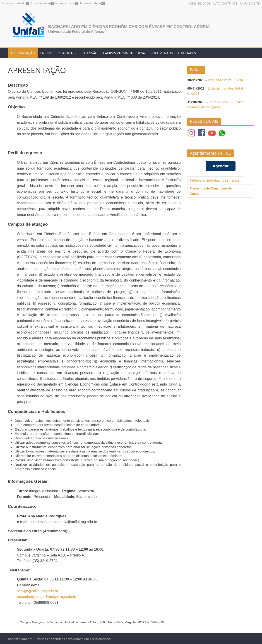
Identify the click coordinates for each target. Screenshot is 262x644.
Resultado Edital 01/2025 (227, 80)
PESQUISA (65, 53)
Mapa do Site (250, 3)
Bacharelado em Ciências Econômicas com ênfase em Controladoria (129, 27)
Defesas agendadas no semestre (214, 180)
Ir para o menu (40, 3)
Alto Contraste (225, 3)
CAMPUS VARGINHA (118, 53)
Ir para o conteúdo (14, 3)
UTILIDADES (187, 53)
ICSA (142, 53)
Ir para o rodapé (90, 3)
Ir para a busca (65, 3)
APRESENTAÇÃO (23, 53)
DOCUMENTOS (162, 53)
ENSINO (46, 53)
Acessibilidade (199, 3)
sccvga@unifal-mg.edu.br (38, 591)
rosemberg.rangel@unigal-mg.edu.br (47, 597)
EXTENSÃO (90, 53)
